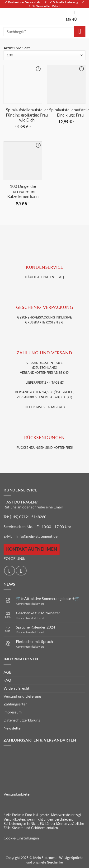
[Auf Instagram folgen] (21, 571)
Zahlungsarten (16, 704)
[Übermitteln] (80, 32)
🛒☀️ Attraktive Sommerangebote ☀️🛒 (48, 598)
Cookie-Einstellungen (21, 838)
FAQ (7, 680)
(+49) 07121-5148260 (28, 517)
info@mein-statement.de (37, 536)
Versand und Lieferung (22, 696)
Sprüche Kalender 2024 (35, 627)
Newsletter (13, 728)
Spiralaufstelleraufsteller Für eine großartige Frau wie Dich (27, 115)
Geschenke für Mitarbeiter (38, 613)
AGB (7, 672)
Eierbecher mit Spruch (34, 641)
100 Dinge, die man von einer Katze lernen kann (23, 191)
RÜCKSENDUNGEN (44, 438)
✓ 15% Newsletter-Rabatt (57, 4)
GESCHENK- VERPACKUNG (45, 307)
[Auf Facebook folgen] (9, 571)
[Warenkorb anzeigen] (83, 17)
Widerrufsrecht (16, 688)
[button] (74, 17)
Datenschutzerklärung (22, 720)
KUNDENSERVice (44, 267)
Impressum (13, 712)
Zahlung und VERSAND (44, 353)
